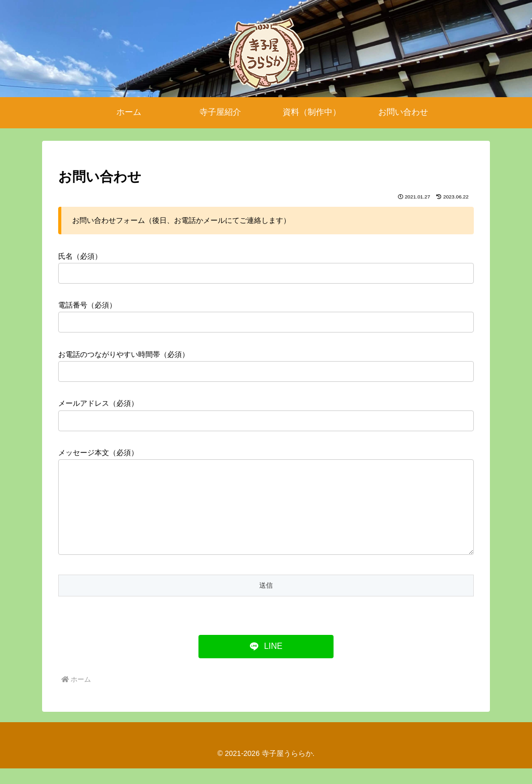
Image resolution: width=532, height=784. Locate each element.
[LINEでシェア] (266, 662)
